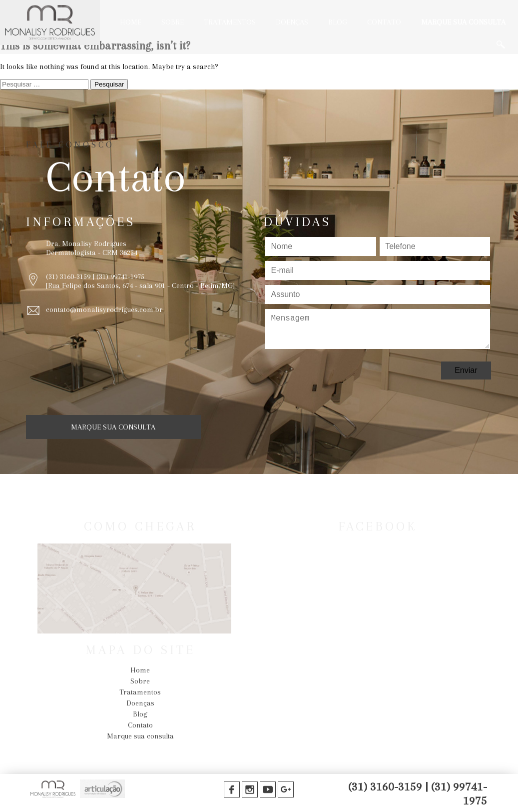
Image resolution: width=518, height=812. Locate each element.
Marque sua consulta (463, 22)
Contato (384, 22)
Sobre (173, 22)
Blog (338, 22)
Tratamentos (230, 22)
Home (131, 22)
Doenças (292, 22)
